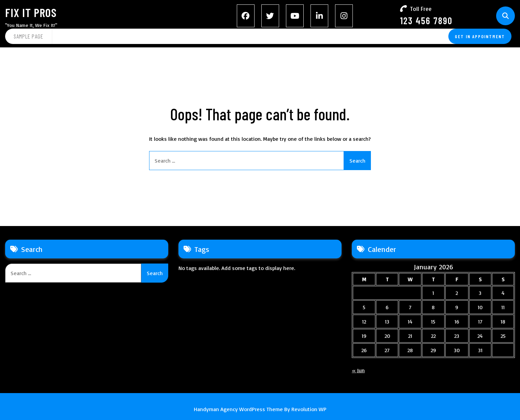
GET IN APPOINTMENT (480, 36)
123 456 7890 (426, 20)
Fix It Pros (31, 12)
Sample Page (28, 36)
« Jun (358, 370)
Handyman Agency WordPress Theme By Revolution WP (260, 409)
